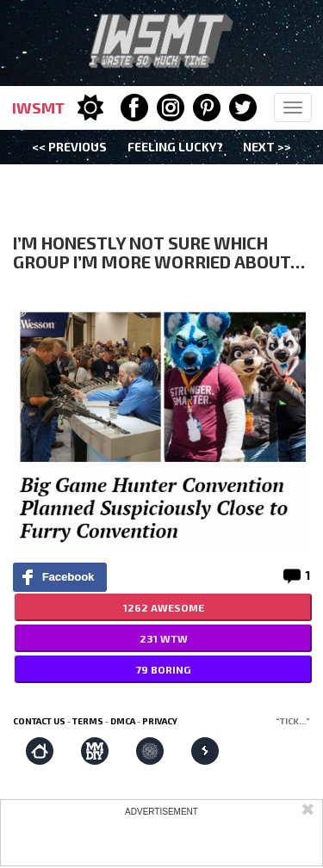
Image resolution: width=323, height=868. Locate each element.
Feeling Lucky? (175, 147)
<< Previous (69, 147)
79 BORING (163, 669)
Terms (88, 721)
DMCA (123, 721)
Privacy (160, 721)
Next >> (267, 147)
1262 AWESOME (164, 607)
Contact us (39, 721)
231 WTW (164, 638)
